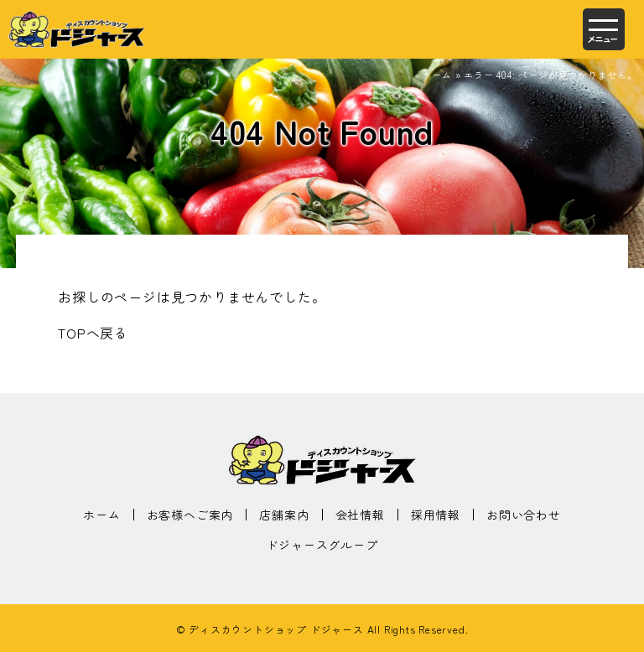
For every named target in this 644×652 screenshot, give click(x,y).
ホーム (436, 75)
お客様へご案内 (190, 515)
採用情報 (436, 515)
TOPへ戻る (93, 333)
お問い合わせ (524, 515)
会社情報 (360, 515)
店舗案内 (284, 515)
